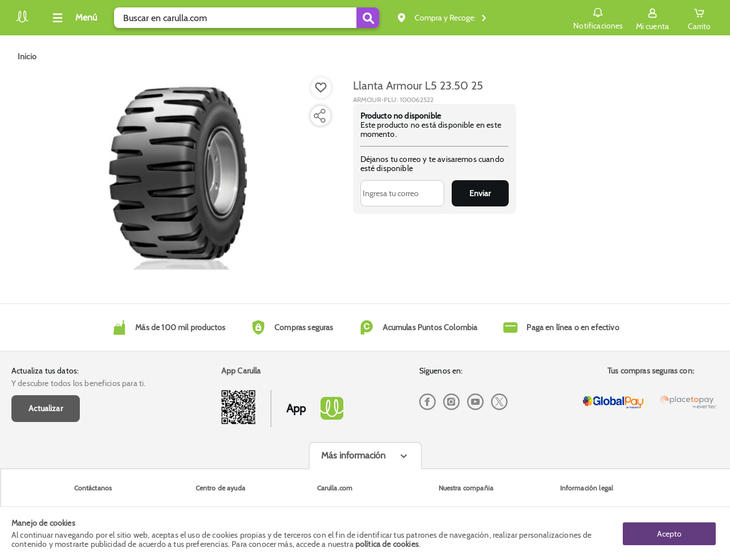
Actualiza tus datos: (45, 371)
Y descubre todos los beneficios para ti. (78, 383)
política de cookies (387, 544)
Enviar (480, 193)
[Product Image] (178, 177)
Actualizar (46, 408)
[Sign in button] (652, 18)
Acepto (669, 533)
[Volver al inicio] (22, 21)
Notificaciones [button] (598, 17)
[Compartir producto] (319, 116)
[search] (247, 18)
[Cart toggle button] (699, 18)
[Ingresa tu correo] (402, 193)
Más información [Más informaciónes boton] (353, 455)
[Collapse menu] (73, 18)
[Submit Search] (368, 18)
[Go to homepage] (27, 56)
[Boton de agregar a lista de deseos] (321, 88)
